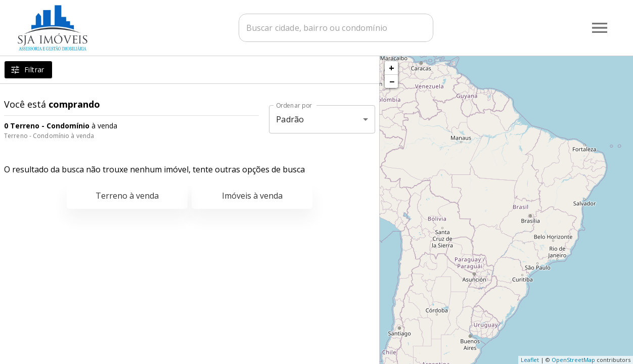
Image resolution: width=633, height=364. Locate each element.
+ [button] (392, 68)
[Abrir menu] (600, 28)
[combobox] (338, 28)
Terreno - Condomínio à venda (49, 136)
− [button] (392, 81)
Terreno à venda (127, 196)
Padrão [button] (290, 119)
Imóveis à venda (252, 196)
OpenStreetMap (573, 360)
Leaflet (530, 360)
